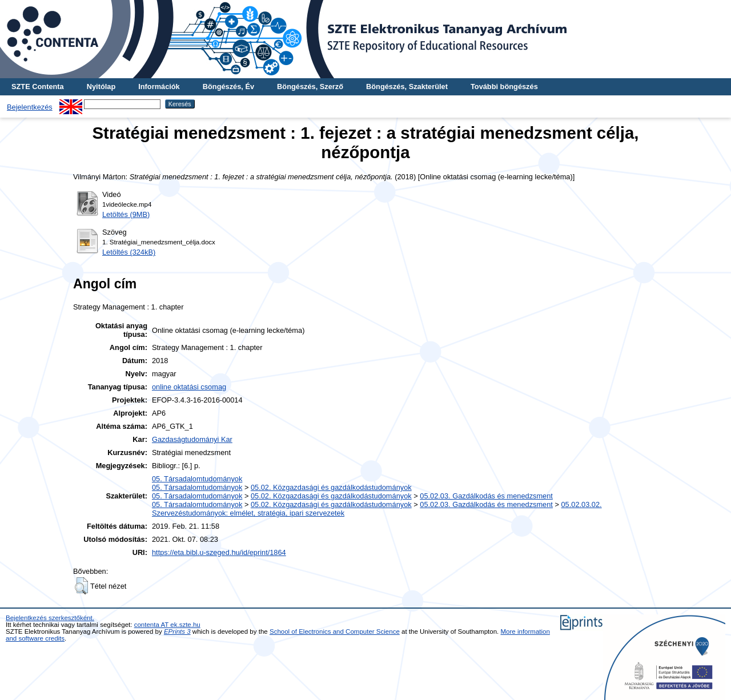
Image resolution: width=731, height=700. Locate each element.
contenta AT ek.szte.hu (167, 625)
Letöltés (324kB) (129, 252)
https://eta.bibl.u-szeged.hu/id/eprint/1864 (219, 552)
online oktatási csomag (189, 387)
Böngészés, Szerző (310, 87)
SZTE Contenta (38, 87)
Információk (159, 87)
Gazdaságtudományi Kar (192, 439)
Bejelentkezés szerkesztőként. (50, 618)
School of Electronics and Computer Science (335, 631)
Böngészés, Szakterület (407, 87)
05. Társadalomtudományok (197, 479)
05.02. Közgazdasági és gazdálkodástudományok (331, 487)
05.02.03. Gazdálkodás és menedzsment (486, 496)
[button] (81, 586)
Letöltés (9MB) (126, 214)
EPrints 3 (177, 631)
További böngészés (504, 87)
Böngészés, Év (228, 87)
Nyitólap (101, 87)
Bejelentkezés (30, 107)
